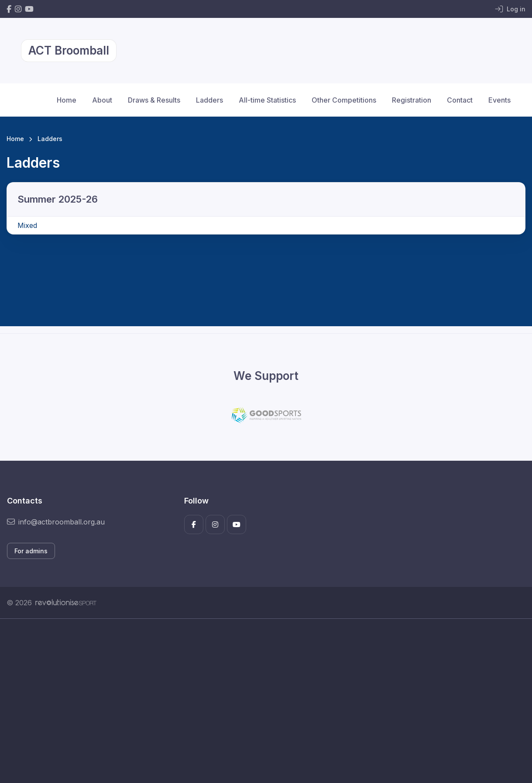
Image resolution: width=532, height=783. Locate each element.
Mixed (27, 225)
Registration (412, 100)
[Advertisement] (266, 701)
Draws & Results (154, 100)
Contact (460, 100)
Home (67, 100)
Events (499, 100)
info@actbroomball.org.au (56, 522)
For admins (31, 551)
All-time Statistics (267, 100)
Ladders (209, 100)
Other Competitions (344, 100)
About (102, 100)
